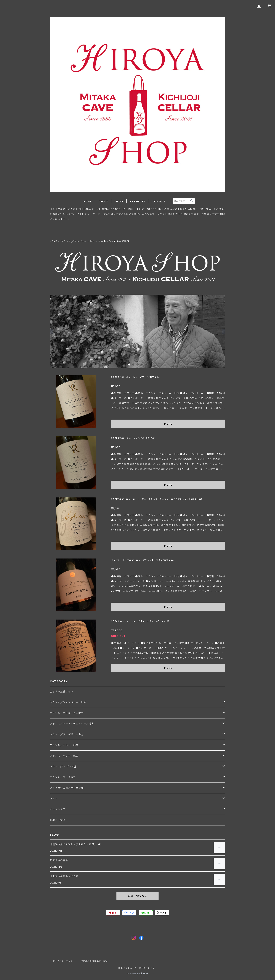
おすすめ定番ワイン (61, 692)
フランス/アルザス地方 (63, 767)
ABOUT (103, 202)
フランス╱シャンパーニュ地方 (68, 702)
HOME (88, 202)
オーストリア (58, 809)
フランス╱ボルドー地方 (64, 745)
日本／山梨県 (58, 820)
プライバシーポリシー (64, 961)
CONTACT (159, 202)
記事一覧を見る (137, 896)
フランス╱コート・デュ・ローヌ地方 (72, 724)
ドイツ (54, 799)
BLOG (119, 202)
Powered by (138, 974)
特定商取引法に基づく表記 (94, 961)
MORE (168, 424)
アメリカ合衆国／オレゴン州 (67, 788)
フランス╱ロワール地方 (64, 756)
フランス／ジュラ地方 (63, 777)
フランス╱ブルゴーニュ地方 (78, 241)
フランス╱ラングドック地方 (67, 734)
